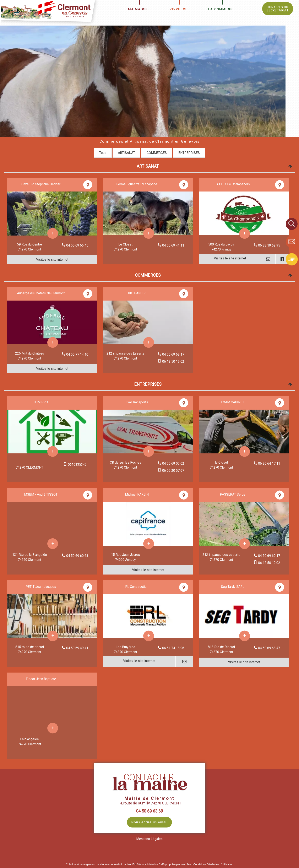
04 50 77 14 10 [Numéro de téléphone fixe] (77, 354)
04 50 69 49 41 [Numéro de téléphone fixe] (77, 648)
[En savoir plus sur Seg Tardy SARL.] (245, 636)
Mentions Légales (149, 839)
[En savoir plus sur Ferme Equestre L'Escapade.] (149, 233)
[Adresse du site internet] (52, 260)
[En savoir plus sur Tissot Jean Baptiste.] (53, 728)
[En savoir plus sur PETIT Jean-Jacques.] (53, 636)
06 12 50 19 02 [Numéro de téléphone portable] (173, 362)
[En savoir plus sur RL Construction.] (149, 636)
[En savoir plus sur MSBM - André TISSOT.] (53, 544)
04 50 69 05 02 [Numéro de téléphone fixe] (173, 463)
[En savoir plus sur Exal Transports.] (149, 451)
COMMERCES (157, 153)
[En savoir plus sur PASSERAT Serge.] (245, 544)
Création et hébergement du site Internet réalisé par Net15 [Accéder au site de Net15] (100, 864)
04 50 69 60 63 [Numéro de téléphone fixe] (77, 556)
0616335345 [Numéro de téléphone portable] (77, 465)
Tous (103, 153)
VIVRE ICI (178, 9)
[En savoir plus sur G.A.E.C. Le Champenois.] (245, 233)
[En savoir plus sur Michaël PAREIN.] (149, 544)
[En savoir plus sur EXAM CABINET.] (245, 451)
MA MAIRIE (138, 9)
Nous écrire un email (149, 822)
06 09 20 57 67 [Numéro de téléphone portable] (173, 471)
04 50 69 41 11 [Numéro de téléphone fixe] (173, 245)
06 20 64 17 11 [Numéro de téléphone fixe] (269, 463)
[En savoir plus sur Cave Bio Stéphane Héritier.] (53, 233)
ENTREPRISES (189, 153)
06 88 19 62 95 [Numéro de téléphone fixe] (269, 245)
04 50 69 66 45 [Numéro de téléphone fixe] (77, 245)
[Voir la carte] (88, 185)
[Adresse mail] (268, 259)
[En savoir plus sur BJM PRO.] (53, 451)
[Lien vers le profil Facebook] (282, 259)
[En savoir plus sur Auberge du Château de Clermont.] (53, 342)
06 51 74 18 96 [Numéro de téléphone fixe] (173, 648)
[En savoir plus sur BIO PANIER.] (149, 342)
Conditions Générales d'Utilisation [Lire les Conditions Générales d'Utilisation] (213, 864)
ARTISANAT (126, 153)
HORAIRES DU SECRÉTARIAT (278, 9)
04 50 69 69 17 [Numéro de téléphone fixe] (173, 354)
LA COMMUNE (220, 9)
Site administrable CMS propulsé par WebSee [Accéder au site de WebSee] (164, 864)
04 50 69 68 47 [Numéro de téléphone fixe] (269, 648)
